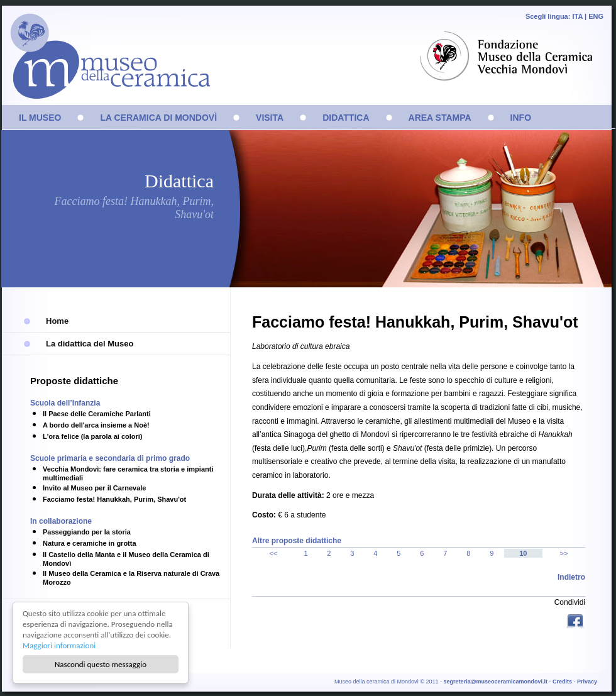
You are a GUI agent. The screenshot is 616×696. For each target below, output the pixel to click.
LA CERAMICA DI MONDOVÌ (158, 118)
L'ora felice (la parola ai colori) (93, 436)
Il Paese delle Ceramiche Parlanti (97, 414)
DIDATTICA (346, 118)
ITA (577, 16)
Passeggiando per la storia (87, 532)
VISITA (270, 118)
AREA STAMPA (440, 118)
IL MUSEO (40, 118)
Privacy (587, 682)
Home (57, 321)
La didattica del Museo (90, 344)
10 (523, 553)
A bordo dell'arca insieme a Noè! (96, 425)
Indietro (571, 577)
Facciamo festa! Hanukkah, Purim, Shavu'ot (114, 499)
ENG (596, 16)
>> (564, 553)
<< (274, 553)
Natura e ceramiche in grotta (90, 543)
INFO (521, 118)
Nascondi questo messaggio (101, 664)
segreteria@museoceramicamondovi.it (496, 682)
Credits (562, 682)
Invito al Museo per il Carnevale (94, 488)
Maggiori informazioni (59, 645)
